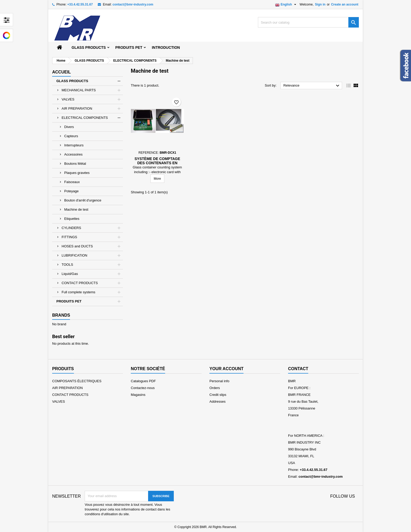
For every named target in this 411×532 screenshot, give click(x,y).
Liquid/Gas (70, 274)
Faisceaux (72, 182)
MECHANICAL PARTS (79, 90)
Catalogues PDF (143, 381)
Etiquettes (72, 219)
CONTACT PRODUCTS (80, 283)
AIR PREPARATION (77, 108)
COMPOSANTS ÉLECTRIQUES (77, 381)
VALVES (68, 99)
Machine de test (76, 209)
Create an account (345, 4)
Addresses (217, 401)
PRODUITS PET (129, 47)
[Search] (308, 22)
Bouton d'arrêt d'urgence (83, 200)
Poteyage (71, 191)
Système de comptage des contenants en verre (157, 163)
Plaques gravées (77, 173)
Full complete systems (79, 292)
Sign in (320, 4)
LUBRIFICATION (74, 255)
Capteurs (71, 136)
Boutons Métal (75, 164)
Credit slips (218, 395)
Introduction (166, 47)
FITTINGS (69, 237)
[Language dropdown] (286, 4)
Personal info (219, 381)
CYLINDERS (71, 228)
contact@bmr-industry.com (133, 4)
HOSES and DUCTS (77, 246)
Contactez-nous (143, 388)
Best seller (63, 336)
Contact (298, 369)
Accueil (61, 72)
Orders (215, 388)
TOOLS (67, 265)
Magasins (138, 395)
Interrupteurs (74, 145)
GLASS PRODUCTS (89, 47)
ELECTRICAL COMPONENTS (85, 118)
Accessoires (73, 154)
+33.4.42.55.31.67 (80, 4)
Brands (61, 315)
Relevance (312, 86)
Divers (69, 127)
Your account (226, 369)
